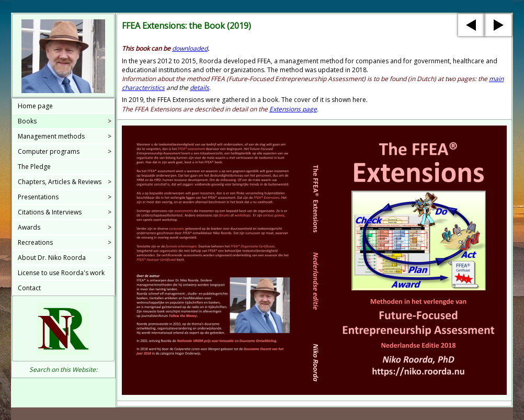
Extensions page (293, 109)
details (200, 88)
